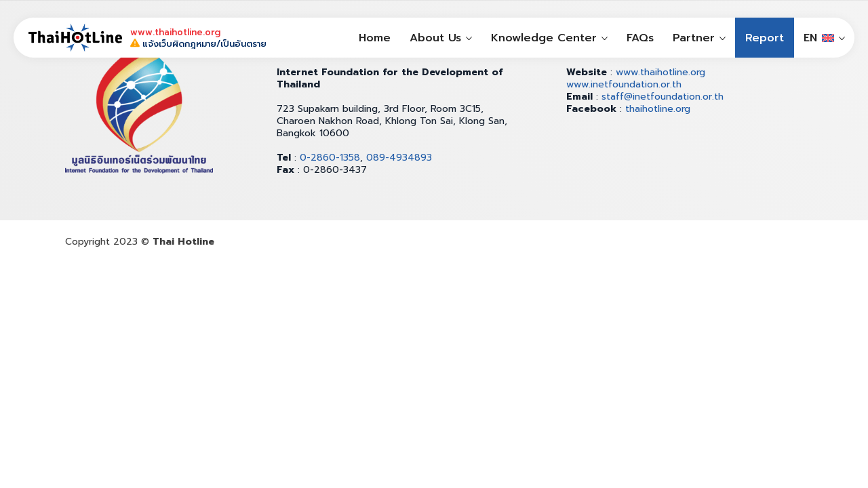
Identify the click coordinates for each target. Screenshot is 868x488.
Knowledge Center (544, 38)
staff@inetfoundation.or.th (663, 97)
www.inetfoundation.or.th (624, 84)
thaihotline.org (658, 109)
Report (765, 38)
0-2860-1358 (330, 158)
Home (375, 38)
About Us (435, 38)
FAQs (640, 38)
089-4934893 (399, 158)
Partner (694, 38)
